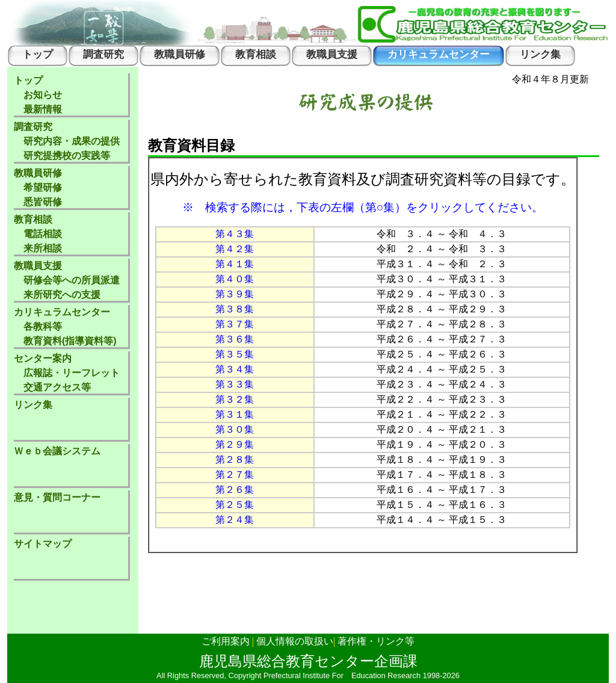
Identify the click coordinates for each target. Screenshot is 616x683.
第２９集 (235, 444)
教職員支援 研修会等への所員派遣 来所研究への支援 (67, 280)
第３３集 (235, 384)
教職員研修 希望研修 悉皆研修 (38, 187)
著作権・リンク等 (376, 641)
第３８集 (235, 309)
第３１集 (235, 414)
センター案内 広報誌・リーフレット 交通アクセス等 (67, 373)
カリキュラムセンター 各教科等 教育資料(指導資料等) (65, 326)
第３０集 (235, 429)
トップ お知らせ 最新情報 (38, 95)
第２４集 (235, 520)
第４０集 (235, 279)
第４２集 (235, 249)
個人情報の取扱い (295, 641)
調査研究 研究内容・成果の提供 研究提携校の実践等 (67, 141)
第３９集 (235, 294)
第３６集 (235, 339)
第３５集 (235, 354)
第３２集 (235, 399)
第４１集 (235, 264)
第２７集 (235, 474)
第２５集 (235, 505)
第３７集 (235, 324)
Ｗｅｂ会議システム (57, 451)
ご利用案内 (226, 641)
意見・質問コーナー (57, 497)
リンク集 (33, 405)
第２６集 (235, 490)
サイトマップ (43, 544)
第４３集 (235, 234)
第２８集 (235, 459)
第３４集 (235, 369)
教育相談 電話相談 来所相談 (38, 234)
